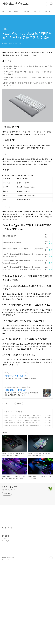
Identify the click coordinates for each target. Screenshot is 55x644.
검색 (47, 4)
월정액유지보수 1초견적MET (15, 445)
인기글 (10, 608)
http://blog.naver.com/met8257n (16, 442)
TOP (51, 638)
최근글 (4, 608)
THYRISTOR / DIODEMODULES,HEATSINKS (20, 433)
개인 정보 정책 (13, 11)
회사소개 (48, 11)
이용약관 (26, 11)
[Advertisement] (27, 65)
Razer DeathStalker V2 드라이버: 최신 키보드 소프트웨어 (22, 480)
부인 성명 (37, 11)
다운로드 (7, 467)
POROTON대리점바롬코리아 (15, 431)
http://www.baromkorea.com (14, 428)
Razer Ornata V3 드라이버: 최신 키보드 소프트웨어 (20, 478)
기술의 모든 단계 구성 (8, 545)
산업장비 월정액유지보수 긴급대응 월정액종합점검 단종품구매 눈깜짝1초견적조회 (21, 449)
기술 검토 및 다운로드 (15, 4)
